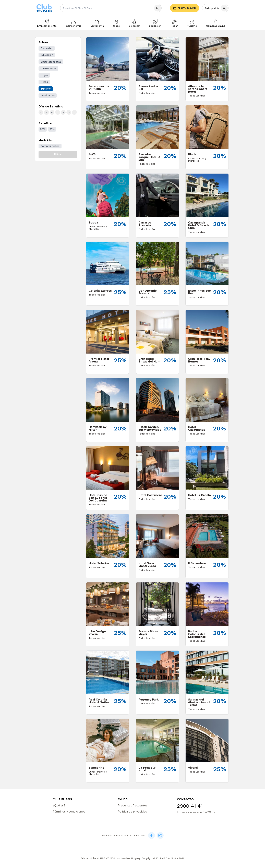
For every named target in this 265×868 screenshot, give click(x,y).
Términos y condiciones (69, 812)
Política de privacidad (132, 812)
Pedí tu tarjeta (185, 8)
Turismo (192, 26)
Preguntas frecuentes (132, 806)
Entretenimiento (47, 26)
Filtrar (58, 154)
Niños (116, 26)
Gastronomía (74, 26)
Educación (155, 26)
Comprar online (50, 146)
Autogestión (216, 8)
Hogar (174, 26)
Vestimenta (97, 26)
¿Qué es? (59, 806)
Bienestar (134, 26)
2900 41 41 (190, 806)
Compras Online (216, 26)
